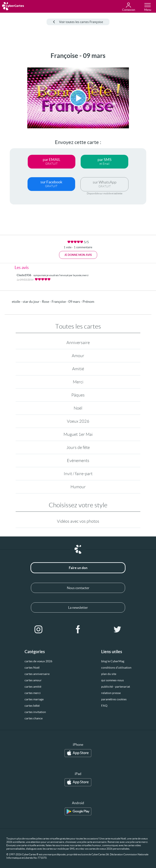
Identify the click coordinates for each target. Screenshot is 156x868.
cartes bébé (32, 706)
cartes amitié (33, 687)
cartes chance (34, 718)
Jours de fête (78, 447)
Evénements (78, 461)
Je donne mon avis (78, 255)
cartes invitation (35, 712)
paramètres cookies (114, 699)
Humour (78, 487)
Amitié (78, 369)
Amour (78, 356)
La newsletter (78, 607)
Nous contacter (78, 588)
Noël (78, 408)
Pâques (78, 395)
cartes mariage (34, 699)
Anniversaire (78, 343)
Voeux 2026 (78, 421)
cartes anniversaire (37, 674)
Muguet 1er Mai (78, 434)
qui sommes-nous (113, 680)
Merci (78, 382)
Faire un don (78, 568)
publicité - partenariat (116, 687)
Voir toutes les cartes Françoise (78, 22)
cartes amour (33, 680)
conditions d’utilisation (116, 668)
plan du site (109, 674)
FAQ (104, 706)
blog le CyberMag (113, 661)
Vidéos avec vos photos (78, 521)
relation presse (111, 693)
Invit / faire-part (78, 474)
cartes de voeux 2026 (38, 661)
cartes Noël (32, 668)
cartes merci (33, 693)
